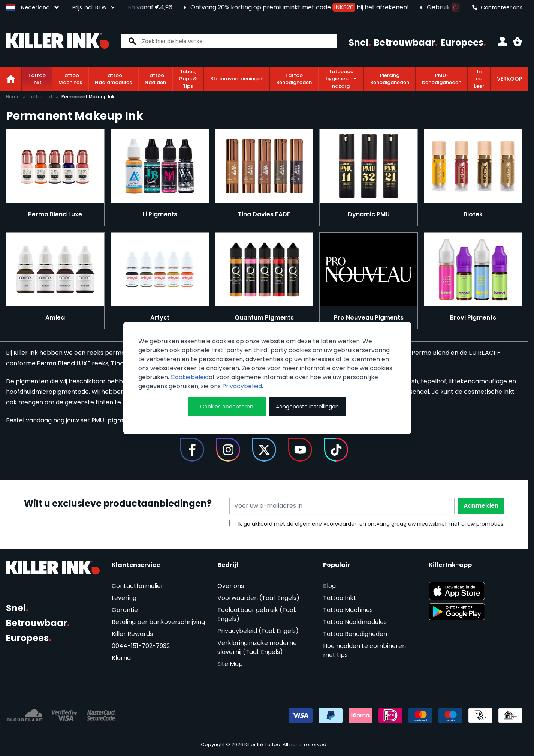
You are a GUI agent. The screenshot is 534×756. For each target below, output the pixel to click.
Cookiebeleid (190, 377)
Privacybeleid (242, 386)
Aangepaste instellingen (307, 406)
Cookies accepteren (227, 406)
